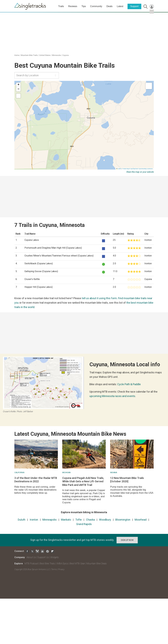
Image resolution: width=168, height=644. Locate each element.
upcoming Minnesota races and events (112, 396)
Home (17, 55)
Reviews (73, 6)
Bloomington (123, 520)
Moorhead (141, 520)
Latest (120, 6)
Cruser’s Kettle (32, 279)
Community (96, 6)
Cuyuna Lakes (32, 240)
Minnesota (56, 55)
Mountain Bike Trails (29, 55)
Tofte (79, 520)
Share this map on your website (140, 172)
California (19, 473)
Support (134, 6)
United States (45, 55)
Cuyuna (66, 55)
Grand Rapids (84, 524)
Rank (18, 234)
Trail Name (30, 234)
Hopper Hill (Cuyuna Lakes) (39, 287)
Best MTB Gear (77, 564)
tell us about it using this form (99, 298)
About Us (31, 557)
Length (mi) (118, 234)
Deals (110, 6)
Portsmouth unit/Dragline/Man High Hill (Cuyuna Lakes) (53, 248)
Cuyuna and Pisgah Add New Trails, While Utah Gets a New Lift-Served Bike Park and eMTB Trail (83, 481)
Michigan (66, 473)
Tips (84, 6)
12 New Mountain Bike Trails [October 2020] (127, 480)
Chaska (90, 520)
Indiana (114, 473)
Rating (131, 234)
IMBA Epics (62, 564)
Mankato (66, 520)
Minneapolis (50, 520)
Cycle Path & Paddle (129, 384)
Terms (54, 569)
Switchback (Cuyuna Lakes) (39, 263)
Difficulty (105, 234)
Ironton (34, 520)
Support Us (43, 557)
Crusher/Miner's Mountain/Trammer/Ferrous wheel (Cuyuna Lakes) (59, 256)
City (146, 234)
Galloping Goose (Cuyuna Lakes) (41, 271)
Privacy (61, 569)
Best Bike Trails (47, 564)
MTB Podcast (31, 564)
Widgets (55, 557)
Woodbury (105, 520)
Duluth (22, 520)
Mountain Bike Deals (97, 564)
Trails (61, 6)
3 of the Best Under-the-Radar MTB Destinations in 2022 (36, 480)
